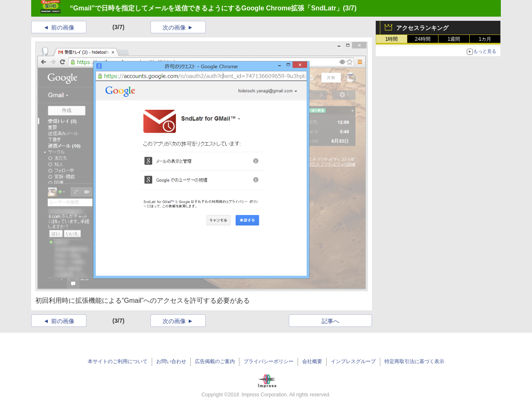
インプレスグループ (353, 361)
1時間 (392, 39)
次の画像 (174, 27)
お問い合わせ (171, 361)
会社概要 (312, 361)
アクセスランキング (422, 28)
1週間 (454, 39)
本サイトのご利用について (118, 361)
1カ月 (485, 39)
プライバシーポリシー (268, 361)
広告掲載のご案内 (215, 361)
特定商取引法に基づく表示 (414, 361)
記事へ (330, 321)
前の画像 (63, 27)
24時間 (422, 39)
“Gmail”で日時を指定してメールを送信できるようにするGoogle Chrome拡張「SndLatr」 (206, 8)
